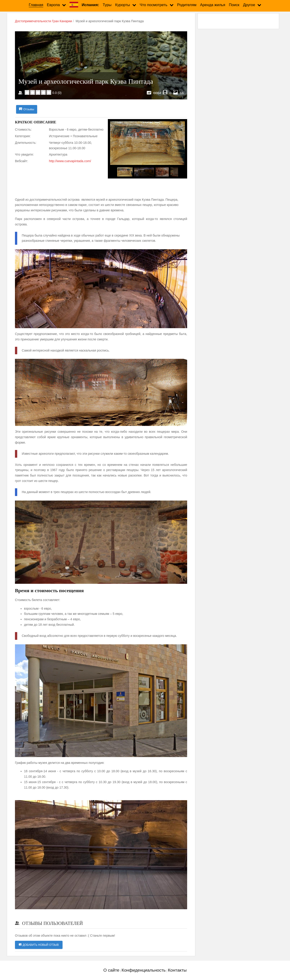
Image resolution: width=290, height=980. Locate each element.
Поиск (234, 5)
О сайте (111, 970)
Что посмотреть (154, 5)
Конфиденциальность (144, 970)
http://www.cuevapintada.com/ (70, 161)
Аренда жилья (213, 5)
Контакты (177, 970)
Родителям (187, 5)
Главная (36, 5)
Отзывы (27, 109)
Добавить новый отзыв (39, 945)
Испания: (91, 5)
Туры (107, 5)
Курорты (122, 5)
